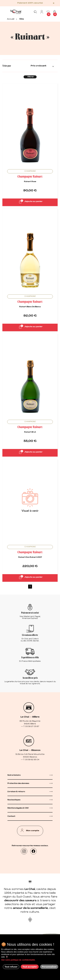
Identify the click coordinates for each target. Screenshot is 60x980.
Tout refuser (11, 967)
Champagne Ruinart (30, 177)
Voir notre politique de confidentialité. (18, 960)
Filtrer (31, 77)
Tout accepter (30, 967)
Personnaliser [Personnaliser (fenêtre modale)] (49, 967)
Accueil (11, 19)
